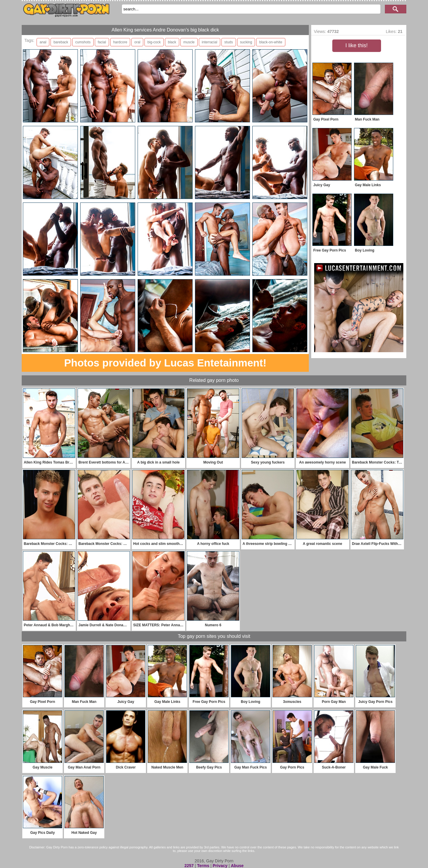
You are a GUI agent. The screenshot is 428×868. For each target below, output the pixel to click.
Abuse (237, 866)
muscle (189, 42)
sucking (246, 42)
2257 (189, 866)
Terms (203, 866)
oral (137, 42)
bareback (61, 42)
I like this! (357, 45)
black (172, 42)
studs (229, 42)
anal (43, 42)
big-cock (154, 42)
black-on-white (271, 42)
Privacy (220, 866)
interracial (210, 42)
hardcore (120, 42)
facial (102, 42)
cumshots (83, 42)
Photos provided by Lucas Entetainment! (165, 363)
